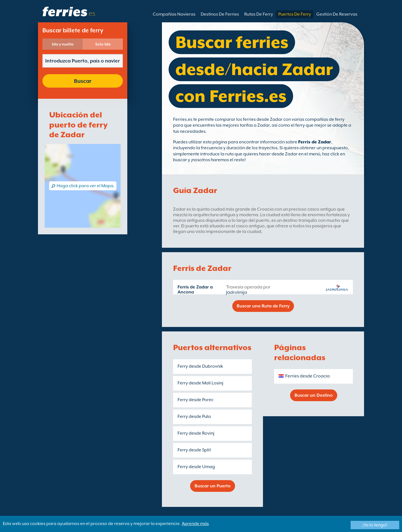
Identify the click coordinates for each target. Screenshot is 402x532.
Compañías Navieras (174, 14)
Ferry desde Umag (196, 467)
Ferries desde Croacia (308, 376)
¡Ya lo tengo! (375, 525)
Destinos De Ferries (220, 14)
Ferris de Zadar (315, 142)
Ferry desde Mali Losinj (200, 383)
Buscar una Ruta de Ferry (263, 306)
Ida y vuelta (63, 44)
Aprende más (195, 524)
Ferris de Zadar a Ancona (195, 290)
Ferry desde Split (194, 450)
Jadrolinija (237, 292)
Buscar (83, 81)
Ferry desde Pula (194, 417)
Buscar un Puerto (213, 486)
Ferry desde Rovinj (196, 433)
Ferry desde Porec (196, 400)
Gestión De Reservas (337, 14)
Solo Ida (103, 44)
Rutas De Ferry (259, 14)
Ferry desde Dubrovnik (200, 366)
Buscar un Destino (314, 395)
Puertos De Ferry (295, 14)
